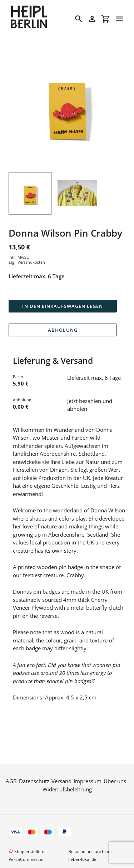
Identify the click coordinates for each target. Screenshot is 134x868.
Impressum (88, 765)
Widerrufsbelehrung (67, 773)
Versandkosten (31, 262)
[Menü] (119, 19)
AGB (11, 765)
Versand (61, 765)
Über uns (115, 765)
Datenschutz (34, 765)
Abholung (63, 330)
